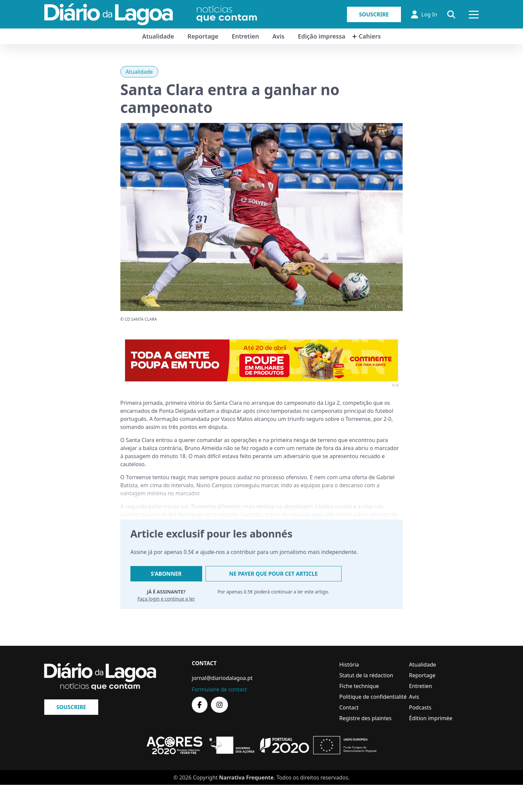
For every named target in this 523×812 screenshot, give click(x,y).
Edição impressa (322, 36)
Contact (349, 707)
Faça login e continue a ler (166, 599)
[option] (261, 360)
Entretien (245, 36)
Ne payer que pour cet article (274, 574)
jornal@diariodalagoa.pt (222, 678)
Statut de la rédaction (366, 675)
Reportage (203, 36)
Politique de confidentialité (373, 697)
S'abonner (166, 574)
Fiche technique (359, 686)
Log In (424, 14)
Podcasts (420, 707)
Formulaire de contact (219, 689)
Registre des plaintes (365, 718)
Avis (278, 36)
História (349, 665)
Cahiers (370, 36)
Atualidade (158, 36)
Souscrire (374, 14)
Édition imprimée (431, 718)
